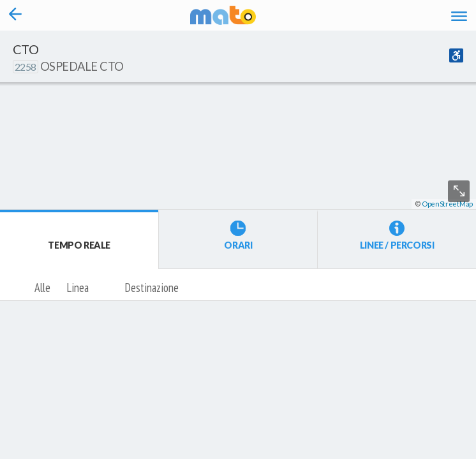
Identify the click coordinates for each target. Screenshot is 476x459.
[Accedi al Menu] (459, 15)
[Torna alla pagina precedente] (15, 15)
